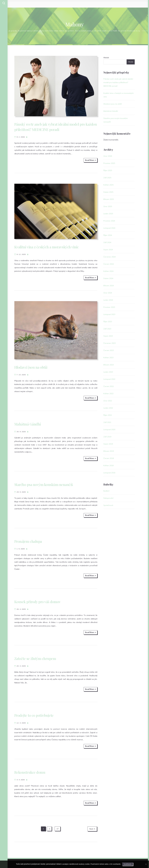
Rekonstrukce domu (30, 772)
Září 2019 (107, 437)
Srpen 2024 (108, 250)
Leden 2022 (108, 408)
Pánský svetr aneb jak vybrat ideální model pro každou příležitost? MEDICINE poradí (118, 82)
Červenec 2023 (110, 343)
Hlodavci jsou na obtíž (31, 367)
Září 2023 (107, 329)
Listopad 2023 (109, 314)
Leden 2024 (108, 300)
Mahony (75, 24)
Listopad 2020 (109, 430)
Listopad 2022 (109, 379)
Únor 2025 (108, 206)
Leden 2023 (108, 372)
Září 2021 (107, 422)
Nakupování (108, 498)
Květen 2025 (108, 185)
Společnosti (108, 505)
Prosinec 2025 (109, 163)
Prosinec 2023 (109, 307)
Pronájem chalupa (28, 541)
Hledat (106, 58)
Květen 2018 (108, 466)
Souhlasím (128, 864)
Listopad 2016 (109, 473)
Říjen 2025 (108, 170)
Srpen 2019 (108, 444)
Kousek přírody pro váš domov (37, 602)
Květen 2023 (108, 358)
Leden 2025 (108, 214)
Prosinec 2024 (109, 221)
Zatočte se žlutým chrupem (35, 658)
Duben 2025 (108, 192)
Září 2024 (107, 242)
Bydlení (106, 491)
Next (92, 829)
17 (58, 829)
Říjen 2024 (108, 235)
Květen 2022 (108, 394)
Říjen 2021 (108, 415)
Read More (90, 160)
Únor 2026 (108, 156)
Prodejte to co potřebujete (34, 715)
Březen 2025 (109, 199)
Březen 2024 (109, 286)
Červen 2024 (109, 264)
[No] (146, 864)
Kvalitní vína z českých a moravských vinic (47, 247)
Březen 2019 (109, 451)
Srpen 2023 (108, 336)
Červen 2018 (109, 458)
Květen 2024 (108, 271)
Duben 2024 (108, 278)
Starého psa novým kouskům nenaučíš (44, 485)
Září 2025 (107, 178)
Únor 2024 (108, 293)
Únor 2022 (108, 401)
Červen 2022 (109, 386)
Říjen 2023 (108, 322)
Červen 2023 (109, 350)
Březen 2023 (109, 365)
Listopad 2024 (109, 228)
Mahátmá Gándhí (28, 424)
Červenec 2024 (110, 257)
